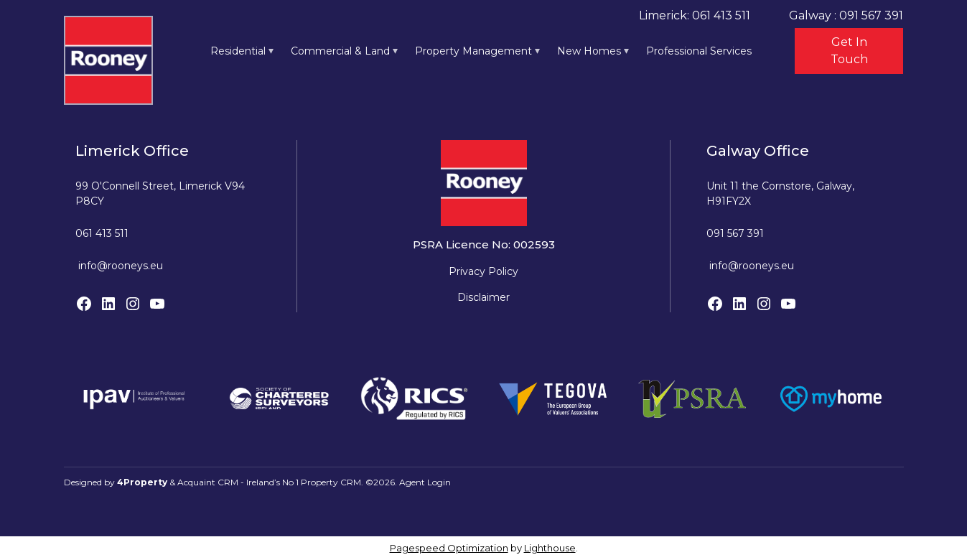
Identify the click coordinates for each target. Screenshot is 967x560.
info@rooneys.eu (121, 266)
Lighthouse (550, 548)
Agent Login (425, 482)
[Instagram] (133, 304)
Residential (238, 51)
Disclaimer (484, 297)
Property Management (473, 51)
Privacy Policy (484, 271)
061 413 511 (102, 233)
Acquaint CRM (208, 482)
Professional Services (699, 51)
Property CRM (331, 482)
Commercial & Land (340, 51)
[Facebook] (84, 304)
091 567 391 (735, 233)
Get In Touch (849, 51)
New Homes (589, 51)
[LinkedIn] (108, 304)
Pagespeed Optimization (449, 548)
